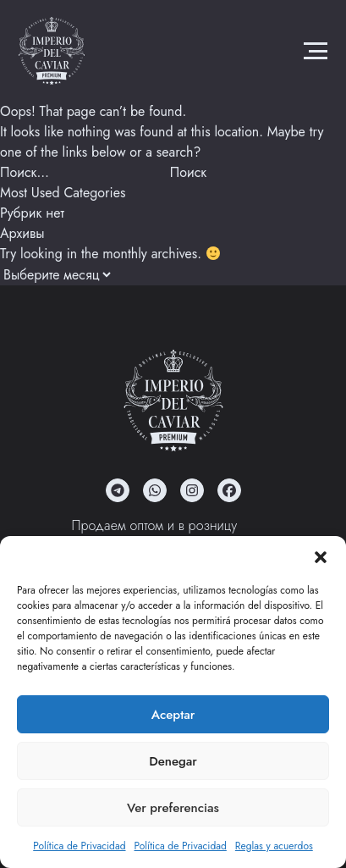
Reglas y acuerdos (274, 846)
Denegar (173, 761)
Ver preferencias (173, 808)
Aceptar (173, 715)
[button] (321, 557)
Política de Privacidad (79, 846)
